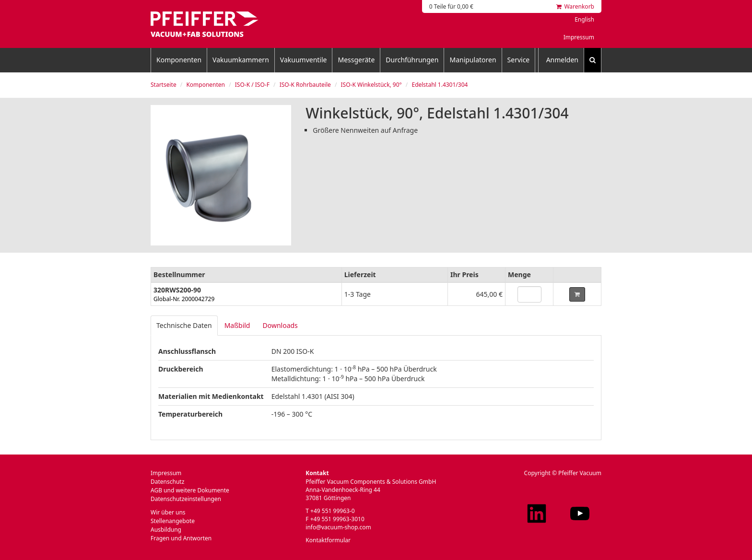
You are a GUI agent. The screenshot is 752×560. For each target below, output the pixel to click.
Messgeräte (356, 60)
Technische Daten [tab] (184, 325)
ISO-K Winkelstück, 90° (371, 85)
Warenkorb (575, 6)
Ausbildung (166, 530)
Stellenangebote (173, 521)
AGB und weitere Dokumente (190, 490)
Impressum (579, 37)
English (584, 19)
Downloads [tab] (280, 325)
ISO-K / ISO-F (252, 85)
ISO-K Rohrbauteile (305, 85)
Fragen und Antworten (181, 538)
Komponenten (179, 60)
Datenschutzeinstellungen (186, 499)
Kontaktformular (328, 540)
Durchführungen (412, 60)
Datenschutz (167, 482)
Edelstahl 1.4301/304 (440, 85)
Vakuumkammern (241, 60)
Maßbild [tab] (237, 325)
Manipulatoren (473, 60)
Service (519, 60)
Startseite (164, 85)
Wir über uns (168, 512)
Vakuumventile (304, 60)
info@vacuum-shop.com (338, 527)
